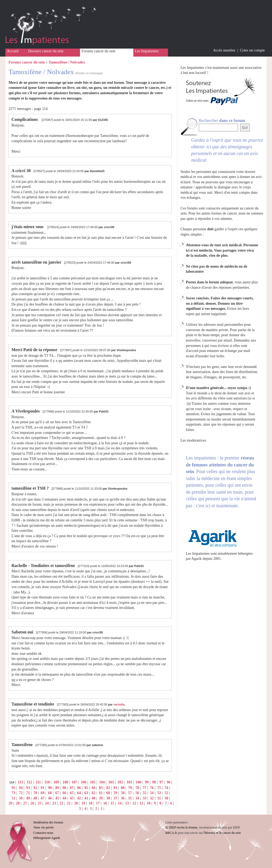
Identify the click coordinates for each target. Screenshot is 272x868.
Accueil (13, 51)
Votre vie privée (43, 827)
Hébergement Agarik (47, 838)
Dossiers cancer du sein (46, 51)
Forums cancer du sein (98, 51)
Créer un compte (252, 50)
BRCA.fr (171, 833)
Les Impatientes (147, 51)
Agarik (197, 559)
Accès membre (224, 50)
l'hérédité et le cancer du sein (222, 833)
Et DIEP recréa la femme (181, 827)
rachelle (119, 704)
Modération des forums (48, 822)
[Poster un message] (89, 73)
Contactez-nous (43, 833)
